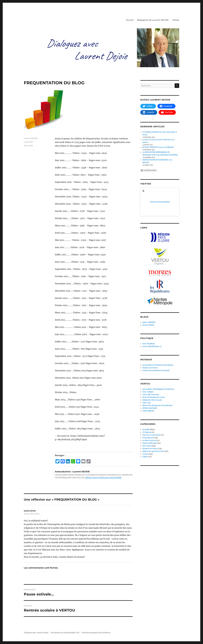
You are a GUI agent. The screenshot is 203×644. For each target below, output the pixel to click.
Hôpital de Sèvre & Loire (152, 375)
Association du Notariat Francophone (158, 340)
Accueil (130, 20)
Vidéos (145, 431)
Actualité (146, 404)
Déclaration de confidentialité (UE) (65, 633)
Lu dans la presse (149, 415)
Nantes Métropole (150, 418)
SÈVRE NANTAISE (150, 383)
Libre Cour (147, 377)
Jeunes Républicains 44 (152, 321)
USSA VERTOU (148, 386)
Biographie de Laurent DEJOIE (153, 20)
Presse (176, 20)
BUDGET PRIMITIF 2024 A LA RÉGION (158, 147)
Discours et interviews (152, 410)
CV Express (147, 407)
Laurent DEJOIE (31, 138)
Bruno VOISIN (148, 300)
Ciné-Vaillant (148, 367)
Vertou (145, 429)
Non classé (28, 146)
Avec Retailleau (149, 318)
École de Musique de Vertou (154, 372)
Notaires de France (150, 343)
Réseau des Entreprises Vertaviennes (158, 380)
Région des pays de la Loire (153, 426)
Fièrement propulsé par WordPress (96, 633)
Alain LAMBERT (149, 297)
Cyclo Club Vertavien (151, 369)
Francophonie (148, 412)
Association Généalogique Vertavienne (158, 364)
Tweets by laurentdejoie (150, 189)
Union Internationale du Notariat (156, 345)
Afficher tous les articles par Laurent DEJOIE (103, 478)
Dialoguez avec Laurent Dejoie (36, 633)
